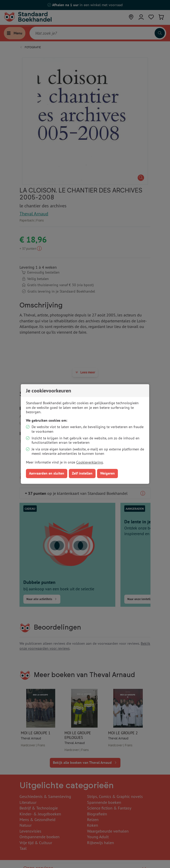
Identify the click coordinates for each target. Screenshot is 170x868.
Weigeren (107, 473)
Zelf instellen (82, 473)
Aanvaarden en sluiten (47, 473)
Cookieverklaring (90, 462)
